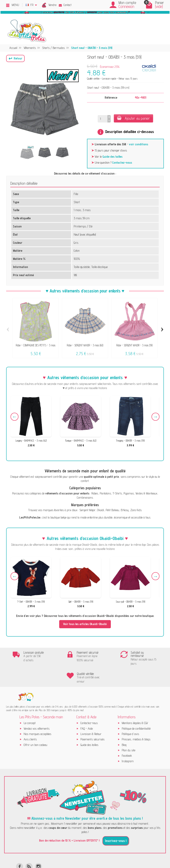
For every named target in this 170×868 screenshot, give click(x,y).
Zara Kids (136, 510)
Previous (14, 417)
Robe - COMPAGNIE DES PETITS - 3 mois (36, 345)
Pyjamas (129, 493)
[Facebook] (20, 848)
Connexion (126, 6)
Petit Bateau (112, 510)
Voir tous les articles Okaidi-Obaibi (85, 624)
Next (156, 417)
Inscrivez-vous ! (116, 823)
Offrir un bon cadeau (35, 727)
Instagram (128, 743)
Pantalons (105, 493)
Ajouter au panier (133, 118)
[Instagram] (38, 848)
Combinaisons (85, 498)
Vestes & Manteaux (146, 493)
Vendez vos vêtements (37, 710)
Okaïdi (101, 510)
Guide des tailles (113, 157)
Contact (65, 5)
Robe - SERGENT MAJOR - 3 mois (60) (85, 345)
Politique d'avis (130, 716)
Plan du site (128, 732)
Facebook (127, 738)
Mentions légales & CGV (135, 705)
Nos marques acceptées (37, 716)
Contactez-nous (122, 163)
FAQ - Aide (87, 710)
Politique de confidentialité (136, 710)
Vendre (52, 5)
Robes (95, 493)
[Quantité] (103, 119)
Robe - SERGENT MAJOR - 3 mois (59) (134, 345)
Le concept (30, 705)
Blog (124, 727)
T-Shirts (117, 493)
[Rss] (29, 848)
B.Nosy (125, 510)
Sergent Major (87, 510)
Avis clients (30, 721)
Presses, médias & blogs (136, 721)
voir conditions (139, 144)
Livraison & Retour (91, 716)
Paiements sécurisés (92, 721)
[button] (15, 58)
